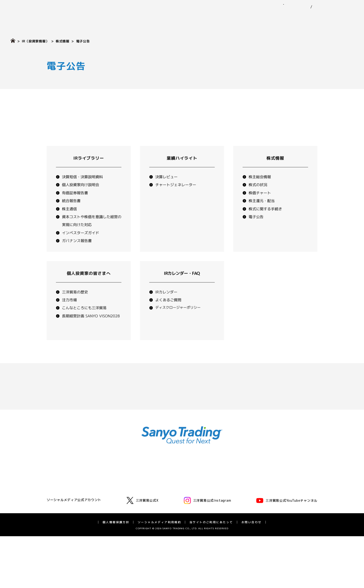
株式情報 (63, 41)
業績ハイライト (182, 169)
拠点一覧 (60, 510)
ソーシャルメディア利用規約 (159, 574)
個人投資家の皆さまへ (89, 284)
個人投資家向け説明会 (81, 196)
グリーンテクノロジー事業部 (127, 497)
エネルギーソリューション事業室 (130, 504)
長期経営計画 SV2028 (257, 516)
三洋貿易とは (64, 491)
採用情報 (345, 17)
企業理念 (60, 485)
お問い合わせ (343, 4)
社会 (173, 499)
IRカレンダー (166, 303)
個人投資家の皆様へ (256, 504)
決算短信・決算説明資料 (82, 187)
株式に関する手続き (265, 219)
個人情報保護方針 (116, 574)
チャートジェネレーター (176, 196)
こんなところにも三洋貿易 (84, 318)
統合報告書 (71, 211)
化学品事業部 (115, 485)
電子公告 (256, 227)
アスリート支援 (65, 528)
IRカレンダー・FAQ (256, 522)
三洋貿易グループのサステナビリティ (198, 487)
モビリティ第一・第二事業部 (127, 491)
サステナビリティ (264, 17)
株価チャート (260, 203)
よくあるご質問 (168, 310)
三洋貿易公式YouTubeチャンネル (287, 552)
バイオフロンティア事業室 (125, 516)
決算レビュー (166, 187)
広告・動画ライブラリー (72, 522)
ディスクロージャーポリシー (178, 318)
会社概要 (60, 497)
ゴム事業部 (114, 479)
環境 (173, 493)
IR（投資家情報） (309, 17)
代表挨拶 (60, 479)
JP (302, 7)
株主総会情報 (260, 187)
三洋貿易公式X (142, 552)
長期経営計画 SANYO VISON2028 (91, 327)
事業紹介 (202, 17)
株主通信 (69, 219)
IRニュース (249, 479)
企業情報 (175, 17)
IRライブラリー (89, 169)
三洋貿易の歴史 (75, 303)
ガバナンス (178, 505)
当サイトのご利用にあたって (211, 574)
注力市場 (69, 310)
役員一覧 (60, 504)
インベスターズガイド (81, 243)
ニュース (229, 17)
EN (311, 7)
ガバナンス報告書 (77, 251)
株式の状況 (258, 196)
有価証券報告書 (75, 203)
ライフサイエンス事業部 (123, 510)
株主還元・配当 (262, 211)
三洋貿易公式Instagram (208, 552)
